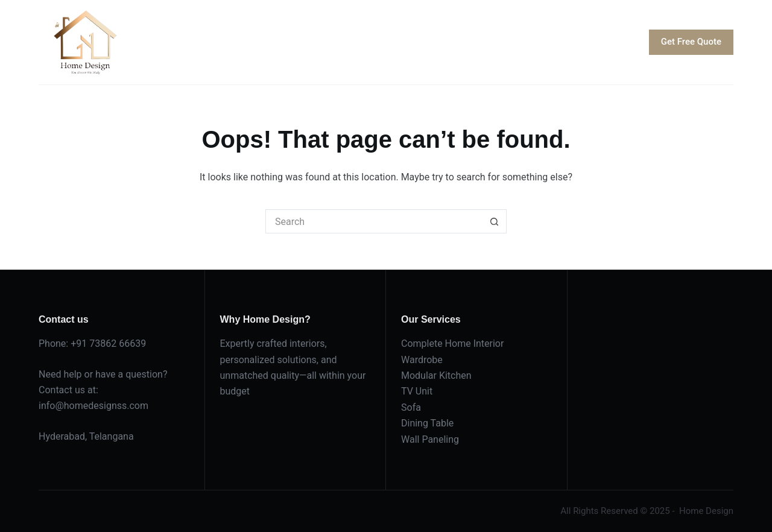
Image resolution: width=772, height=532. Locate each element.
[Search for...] (374, 221)
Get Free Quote (691, 42)
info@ (51, 406)
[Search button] (495, 221)
